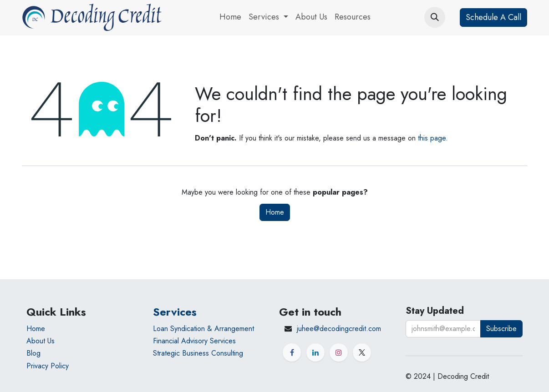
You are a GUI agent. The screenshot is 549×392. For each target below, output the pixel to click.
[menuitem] (230, 17)
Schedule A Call (493, 17)
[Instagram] (339, 352)
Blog (33, 353)
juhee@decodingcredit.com (339, 329)
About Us (41, 341)
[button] (435, 17)
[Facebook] (292, 352)
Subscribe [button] (501, 329)
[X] (362, 352)
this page (432, 138)
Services (175, 312)
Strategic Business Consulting (198, 353)
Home (275, 212)
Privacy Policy (48, 366)
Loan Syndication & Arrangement (203, 329)
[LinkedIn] (315, 352)
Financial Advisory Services (194, 341)
